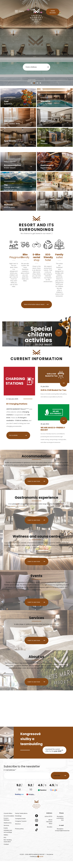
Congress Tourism (21, 828)
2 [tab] (35, 84)
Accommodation (9, 823)
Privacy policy (19, 836)
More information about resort (34, 316)
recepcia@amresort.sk (62, 838)
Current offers (8, 820)
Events (6, 835)
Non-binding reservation (8, 848)
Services (6, 832)
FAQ (5, 844)
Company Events (20, 826)
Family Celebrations (21, 820)
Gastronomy (8, 830)
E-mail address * (10, 777)
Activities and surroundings (8, 838)
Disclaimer (50, 861)
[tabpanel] (36, 43)
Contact (6, 851)
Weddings (18, 823)
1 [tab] (32, 84)
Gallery (6, 842)
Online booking (53, 12)
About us (18, 831)
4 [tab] (41, 84)
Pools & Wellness (31, 67)
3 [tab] (38, 84)
